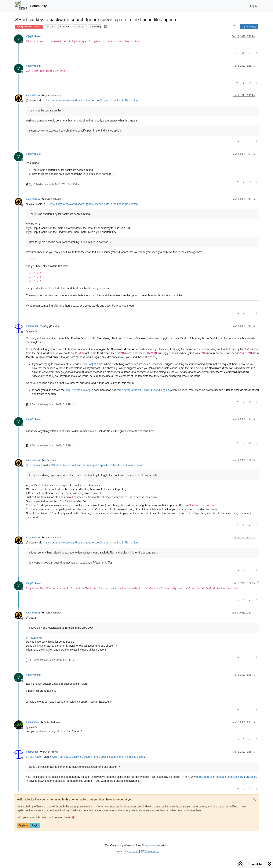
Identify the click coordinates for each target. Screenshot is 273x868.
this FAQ (88, 364)
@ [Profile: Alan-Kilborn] (35, 757)
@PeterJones (50, 460)
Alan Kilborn (33, 95)
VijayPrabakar (34, 36)
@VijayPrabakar (51, 96)
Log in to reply (249, 26)
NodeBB (133, 851)
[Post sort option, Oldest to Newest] (234, 26)
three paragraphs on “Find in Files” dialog (143, 390)
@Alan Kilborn (49, 752)
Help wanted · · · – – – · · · (29, 27)
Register (23, 825)
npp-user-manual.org (79, 390)
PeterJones (32, 326)
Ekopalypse (32, 722)
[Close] (255, 800)
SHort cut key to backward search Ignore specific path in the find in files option (92, 100)
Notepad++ (149, 845)
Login (35, 825)
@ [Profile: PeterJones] (34, 465)
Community (38, 6)
